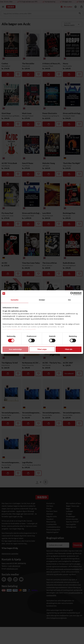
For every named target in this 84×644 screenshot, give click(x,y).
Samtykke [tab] (15, 300)
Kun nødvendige (15, 349)
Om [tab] (69, 300)
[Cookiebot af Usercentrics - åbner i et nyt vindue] (72, 293)
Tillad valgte (42, 349)
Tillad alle (69, 349)
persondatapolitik (15, 329)
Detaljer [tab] (42, 300)
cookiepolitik (30, 329)
